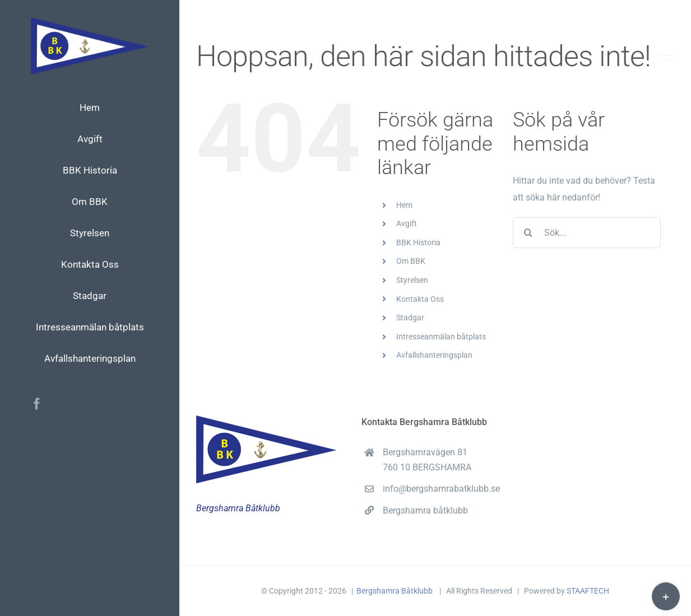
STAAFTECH (588, 591)
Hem (404, 205)
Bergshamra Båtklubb (395, 591)
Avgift (407, 223)
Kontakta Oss (420, 299)
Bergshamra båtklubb (425, 510)
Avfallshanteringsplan (434, 355)
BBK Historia (418, 242)
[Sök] (528, 233)
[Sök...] (587, 233)
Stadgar (410, 318)
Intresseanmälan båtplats (441, 337)
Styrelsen (412, 280)
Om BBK (411, 261)
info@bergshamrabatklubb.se (441, 489)
